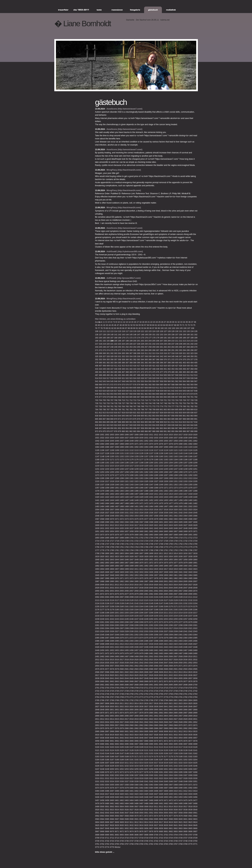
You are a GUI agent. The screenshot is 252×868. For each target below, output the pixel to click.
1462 (97, 503)
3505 (127, 807)
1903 (97, 569)
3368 (176, 785)
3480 (107, 803)
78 (102, 328)
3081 (107, 744)
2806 (97, 703)
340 (154, 356)
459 (196, 369)
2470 (97, 653)
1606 (185, 522)
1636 (127, 528)
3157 (171, 753)
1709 (176, 538)
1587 (195, 519)
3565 (112, 816)
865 (97, 419)
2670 (151, 681)
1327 (156, 481)
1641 (151, 528)
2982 (136, 728)
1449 (136, 500)
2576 (102, 669)
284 (146, 350)
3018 (107, 735)
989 (158, 431)
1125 (195, 450)
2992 (185, 728)
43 (107, 325)
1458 (180, 500)
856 (165, 416)
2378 (161, 638)
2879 (146, 713)
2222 (117, 616)
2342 (190, 631)
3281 (161, 772)
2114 (102, 600)
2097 (122, 597)
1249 (185, 469)
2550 (180, 663)
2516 (117, 660)
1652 (102, 531)
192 (104, 341)
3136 (171, 750)
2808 (107, 703)
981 (127, 431)
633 (139, 391)
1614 (122, 525)
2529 (180, 660)
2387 (102, 641)
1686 (166, 535)
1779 (107, 550)
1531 (127, 513)
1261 (141, 472)
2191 (171, 610)
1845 (122, 560)
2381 (176, 638)
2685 (122, 685)
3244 (185, 766)
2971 (185, 725)
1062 (195, 441)
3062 (117, 741)
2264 (117, 622)
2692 (156, 685)
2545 (156, 663)
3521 (102, 810)
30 (173, 322)
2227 (141, 616)
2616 (195, 672)
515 (100, 378)
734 (112, 403)
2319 (180, 628)
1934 (146, 572)
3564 (107, 816)
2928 (180, 719)
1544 (190, 513)
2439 (151, 647)
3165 (107, 757)
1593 (122, 522)
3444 (136, 797)
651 (104, 394)
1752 (180, 544)
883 (165, 419)
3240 (166, 766)
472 (142, 372)
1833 (166, 557)
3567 (122, 816)
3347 (176, 781)
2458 (141, 650)
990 (161, 431)
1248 (180, 469)
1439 (190, 497)
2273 (161, 622)
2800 (171, 700)
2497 (127, 657)
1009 (141, 435)
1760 (117, 547)
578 (135, 385)
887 (181, 419)
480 (173, 372)
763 (120, 406)
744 (150, 403)
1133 (132, 453)
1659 (136, 531)
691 (154, 397)
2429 (102, 647)
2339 (176, 631)
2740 (185, 691)
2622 (122, 675)
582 (150, 385)
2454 (122, 650)
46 (115, 325)
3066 (136, 741)
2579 (117, 669)
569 (100, 385)
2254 (171, 619)
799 (154, 410)
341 (158, 356)
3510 (151, 807)
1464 (107, 503)
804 (173, 410)
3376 (112, 788)
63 (161, 325)
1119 (166, 450)
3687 (195, 832)
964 (165, 428)
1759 (112, 547)
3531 (151, 810)
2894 (117, 716)
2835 (136, 707)
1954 (141, 575)
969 (184, 428)
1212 (107, 466)
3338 (132, 781)
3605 (102, 822)
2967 (166, 725)
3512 (161, 807)
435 (104, 369)
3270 (107, 772)
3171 (136, 757)
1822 (112, 557)
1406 (132, 494)
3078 (195, 741)
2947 (171, 722)
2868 (195, 710)
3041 (117, 738)
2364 (195, 635)
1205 (176, 463)
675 (196, 394)
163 (97, 338)
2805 (195, 700)
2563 (141, 666)
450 (161, 369)
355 (108, 360)
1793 (176, 550)
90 (134, 328)
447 (150, 369)
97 (153, 328)
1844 (117, 560)
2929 (185, 719)
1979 (161, 578)
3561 (195, 813)
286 (154, 350)
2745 (107, 694)
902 (135, 422)
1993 (127, 581)
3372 (195, 785)
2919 (136, 719)
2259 (195, 619)
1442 (102, 500)
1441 (97, 500)
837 (196, 413)
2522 (146, 660)
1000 (97, 435)
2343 (195, 631)
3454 (185, 797)
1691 (190, 535)
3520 (97, 810)
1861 (97, 563)
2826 (195, 703)
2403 (180, 641)
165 (104, 338)
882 (161, 419)
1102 (185, 447)
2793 (136, 700)
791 (123, 410)
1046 (117, 441)
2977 (112, 728)
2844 (180, 707)
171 (127, 338)
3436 (97, 797)
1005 (122, 435)
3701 (161, 835)
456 (184, 369)
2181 (122, 610)
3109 (141, 747)
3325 (171, 778)
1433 (161, 497)
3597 (166, 819)
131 (181, 331)
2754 (151, 694)
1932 (136, 572)
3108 (136, 747)
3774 (107, 847)
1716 (107, 541)
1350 (166, 485)
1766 (146, 547)
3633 (136, 825)
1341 (122, 485)
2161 (127, 607)
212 (181, 341)
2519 (132, 660)
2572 (185, 666)
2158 (112, 607)
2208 (151, 613)
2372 (132, 638)
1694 (102, 538)
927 (127, 425)
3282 (166, 772)
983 (135, 431)
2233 (171, 616)
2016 (136, 585)
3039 (107, 738)
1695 (107, 538)
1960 (171, 575)
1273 (97, 475)
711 (127, 400)
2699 (190, 685)
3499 (97, 807)
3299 (146, 775)
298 (97, 353)
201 (139, 341)
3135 (166, 750)
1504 (97, 510)
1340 (117, 485)
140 (112, 335)
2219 (102, 616)
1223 (161, 466)
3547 (127, 813)
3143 (102, 753)
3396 (107, 791)
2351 (132, 635)
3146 (117, 753)
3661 (171, 828)
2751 (136, 694)
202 (142, 341)
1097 (161, 447)
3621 (180, 822)
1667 (176, 531)
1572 (122, 519)
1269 (180, 472)
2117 (117, 600)
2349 (122, 635)
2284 (112, 625)
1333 (185, 481)
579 (139, 385)
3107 (132, 747)
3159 (180, 753)
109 (97, 331)
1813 (171, 553)
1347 (151, 485)
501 (150, 375)
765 (127, 406)
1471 (141, 503)
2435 (132, 647)
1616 (132, 525)
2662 (112, 681)
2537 (117, 663)
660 (139, 394)
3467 (146, 800)
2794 (141, 700)
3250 (112, 769)
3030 (166, 735)
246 (104, 347)
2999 (117, 731)
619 (188, 388)
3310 (97, 778)
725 (181, 400)
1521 (180, 510)
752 (181, 403)
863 (192, 416)
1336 (97, 485)
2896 (127, 716)
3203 (190, 760)
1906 (112, 569)
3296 (132, 775)
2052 (107, 591)
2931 (195, 719)
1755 (195, 544)
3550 (141, 813)
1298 (117, 478)
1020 (195, 435)
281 (135, 350)
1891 (141, 566)
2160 (122, 607)
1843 (112, 560)
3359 (132, 785)
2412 (122, 644)
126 (161, 331)
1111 (127, 450)
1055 (161, 441)
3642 (180, 825)
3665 (190, 828)
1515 (151, 510)
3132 (151, 750)
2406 (195, 641)
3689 (102, 835)
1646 (176, 528)
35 (187, 322)
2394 (136, 641)
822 (139, 413)
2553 (195, 663)
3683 (176, 832)
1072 (141, 444)
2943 (151, 722)
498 (139, 375)
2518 (127, 660)
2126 (161, 600)
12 (124, 322)
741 (139, 403)
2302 (97, 628)
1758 (107, 547)
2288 (132, 625)
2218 (97, 616)
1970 (117, 578)
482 (181, 372)
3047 (146, 738)
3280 (156, 772)
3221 (176, 763)
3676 (141, 832)
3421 (127, 794)
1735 (97, 544)
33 (181, 322)
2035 (127, 588)
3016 (97, 735)
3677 (146, 832)
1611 (107, 525)
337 (142, 356)
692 (158, 397)
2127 (166, 600)
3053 (176, 738)
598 (108, 388)
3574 (156, 816)
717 (150, 400)
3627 (107, 825)
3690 (107, 835)
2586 (151, 669)
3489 (151, 803)
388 (131, 363)
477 (161, 372)
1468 (127, 503)
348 (184, 356)
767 (135, 406)
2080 (141, 594)
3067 (141, 741)
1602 (166, 522)
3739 (141, 841)
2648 (146, 678)
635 (146, 391)
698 (181, 397)
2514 (107, 660)
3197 (161, 760)
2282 (102, 625)
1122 (180, 450)
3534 (166, 810)
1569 (107, 519)
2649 (151, 678)
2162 (132, 607)
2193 (180, 610)
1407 (136, 494)
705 (104, 400)
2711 (146, 688)
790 (120, 410)
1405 (127, 494)
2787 (107, 700)
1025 (117, 438)
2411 (117, 644)
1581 (166, 519)
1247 (176, 469)
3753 (107, 844)
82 (112, 328)
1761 (122, 547)
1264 (156, 472)
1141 (171, 453)
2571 (180, 666)
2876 (132, 713)
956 (135, 428)
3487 (141, 803)
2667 (136, 681)
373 (177, 360)
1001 (102, 435)
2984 (146, 728)
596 (100, 388)
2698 (185, 685)
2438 (146, 647)
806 (181, 410)
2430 (107, 647)
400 (177, 363)
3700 (156, 835)
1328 (161, 481)
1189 (97, 463)
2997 (107, 731)
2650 (156, 678)
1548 (107, 516)
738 (127, 403)
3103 (112, 747)
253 (131, 347)
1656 (122, 531)
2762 (190, 694)
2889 (195, 713)
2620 (112, 675)
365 (146, 360)
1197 (136, 463)
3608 (117, 822)
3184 (97, 760)
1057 (171, 441)
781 (188, 406)
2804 (190, 700)
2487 (180, 653)
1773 (180, 547)
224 (123, 344)
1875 (166, 563)
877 (142, 419)
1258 (127, 472)
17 (138, 322)
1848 (136, 560)
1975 (141, 578)
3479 (102, 803)
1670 (190, 531)
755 (192, 403)
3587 (117, 819)
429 (184, 366)
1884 (107, 566)
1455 (166, 500)
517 (108, 378)
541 (97, 381)
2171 (176, 607)
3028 (156, 735)
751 (177, 403)
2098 (127, 597)
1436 (176, 497)
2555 (102, 666)
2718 (180, 688)
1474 (156, 503)
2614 (185, 672)
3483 (122, 803)
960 (150, 428)
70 (180, 325)
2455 (127, 650)
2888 (190, 713)
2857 (141, 710)
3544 (112, 813)
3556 (171, 813)
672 (184, 394)
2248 (141, 619)
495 (127, 375)
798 (150, 410)
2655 (180, 678)
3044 (132, 738)
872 (123, 419)
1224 (166, 466)
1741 (127, 544)
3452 (176, 797)
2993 (190, 728)
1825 (127, 557)
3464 (132, 800)
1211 (102, 466)
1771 (171, 547)
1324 (141, 481)
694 (165, 397)
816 (116, 413)
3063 (122, 741)
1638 (136, 528)
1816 (185, 553)
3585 (107, 819)
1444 (112, 500)
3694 (127, 835)
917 (192, 422)
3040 (112, 738)
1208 (190, 463)
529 (154, 378)
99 (159, 328)
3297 (136, 775)
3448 (156, 797)
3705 (180, 835)
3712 (112, 838)
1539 (166, 513)
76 (96, 328)
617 (181, 388)
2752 (141, 694)
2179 (112, 610)
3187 (112, 760)
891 (196, 419)
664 (154, 394)
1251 (195, 469)
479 (169, 372)
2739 (180, 691)
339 (150, 356)
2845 (185, 707)
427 (177, 366)
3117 (180, 747)
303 (116, 353)
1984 (185, 578)
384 (116, 363)
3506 (132, 807)
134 (192, 331)
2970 (180, 725)
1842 (107, 560)
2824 (185, 703)
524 (135, 378)
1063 (97, 444)
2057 (132, 591)
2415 (136, 644)
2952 (195, 722)
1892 (146, 566)
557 (158, 381)
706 (108, 400)
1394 (176, 491)
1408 (141, 494)
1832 (161, 557)
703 (97, 400)
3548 (132, 813)
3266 (190, 769)
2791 (127, 700)
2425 (185, 644)
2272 (156, 622)
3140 (190, 750)
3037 (97, 738)
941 (181, 425)
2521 (141, 660)
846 (127, 416)
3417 (107, 794)
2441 (161, 647)
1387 (141, 491)
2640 (107, 678)
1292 (190, 475)
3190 (127, 760)
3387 (166, 788)
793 (131, 410)
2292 (151, 625)
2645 (132, 678)
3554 (161, 813)
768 (139, 406)
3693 (122, 835)
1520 (176, 510)
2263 (112, 622)
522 (127, 378)
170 (123, 338)
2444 (176, 647)
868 (108, 419)
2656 (185, 678)
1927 (112, 572)
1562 (176, 516)
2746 (112, 694)
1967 (102, 578)
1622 (161, 525)
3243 (180, 766)
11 (121, 322)
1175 (132, 460)
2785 (97, 700)
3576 (166, 816)
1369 (156, 488)
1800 (107, 553)
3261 (166, 769)
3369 (180, 785)
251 (123, 347)
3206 (102, 763)
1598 (146, 522)
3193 (141, 760)
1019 (190, 435)
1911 (136, 569)
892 (97, 422)
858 (173, 416)
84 (118, 328)
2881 (156, 713)
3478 (97, 803)
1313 (190, 478)
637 (154, 391)
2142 (136, 603)
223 (120, 344)
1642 (156, 528)
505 (165, 375)
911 (169, 422)
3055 (185, 738)
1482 (195, 503)
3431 (176, 794)
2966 (161, 725)
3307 (185, 775)
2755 (156, 694)
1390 (156, 491)
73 (189, 325)
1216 (127, 466)
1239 (136, 469)
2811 (122, 703)
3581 (190, 816)
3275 (132, 772)
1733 (190, 541)
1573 (127, 519)
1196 (132, 463)
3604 (97, 822)
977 (112, 431)
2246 (132, 619)
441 (127, 369)
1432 (156, 497)
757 (97, 406)
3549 (136, 813)
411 (116, 366)
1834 (171, 557)
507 (173, 375)
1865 (117, 563)
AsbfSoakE (112, 252)
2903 (161, 716)
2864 (176, 710)
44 (110, 325)
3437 (102, 797)
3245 (190, 766)
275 (112, 350)
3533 (161, 810)
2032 (112, 588)
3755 (117, 844)
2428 (97, 647)
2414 (132, 644)
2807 (102, 703)
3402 (136, 791)
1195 (127, 463)
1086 (107, 447)
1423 (112, 497)
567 (196, 381)
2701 (97, 688)
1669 (185, 531)
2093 (102, 597)
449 (158, 369)
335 (135, 356)
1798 (97, 553)
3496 (185, 803)
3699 (151, 835)
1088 (117, 447)
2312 (146, 628)
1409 (146, 494)
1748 (161, 544)
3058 (97, 741)
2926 (171, 719)
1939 (171, 572)
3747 (180, 841)
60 (153, 325)
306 (127, 353)
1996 (141, 581)
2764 (97, 697)
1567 (97, 519)
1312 (185, 478)
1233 (107, 469)
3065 (132, 741)
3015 (195, 731)
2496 (122, 657)
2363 (190, 635)
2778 (166, 697)
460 (97, 372)
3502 (112, 807)
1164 (180, 456)
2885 (176, 713)
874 (131, 419)
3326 (176, 778)
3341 (146, 781)
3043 (127, 738)
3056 (190, 738)
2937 (122, 722)
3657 (151, 828)
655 (120, 394)
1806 (136, 553)
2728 (127, 691)
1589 (102, 522)
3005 (146, 731)
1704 (151, 538)
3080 (102, 744)
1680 (136, 535)
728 (192, 400)
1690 (185, 535)
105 (181, 328)
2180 (117, 610)
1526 (102, 513)
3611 (132, 822)
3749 (190, 841)
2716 (171, 688)
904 (142, 422)
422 (158, 366)
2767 (112, 697)
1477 (171, 503)
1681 (141, 535)
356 (112, 360)
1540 (171, 513)
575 (123, 385)
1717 (112, 541)
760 (108, 406)
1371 (166, 488)
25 (159, 322)
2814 (136, 703)
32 (179, 322)
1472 (146, 503)
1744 (141, 544)
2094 (107, 597)
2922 (151, 719)
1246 (171, 469)
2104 (156, 597)
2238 (195, 616)
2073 (107, 594)
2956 (112, 725)
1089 (122, 447)
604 (131, 388)
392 (146, 363)
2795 (146, 700)
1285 (156, 475)
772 (154, 406)
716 (146, 400)
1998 (151, 581)
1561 (171, 516)
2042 (161, 588)
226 (131, 344)
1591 (112, 522)
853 (154, 416)
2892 (107, 716)
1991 (117, 581)
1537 (156, 513)
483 (184, 372)
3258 (151, 769)
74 (191, 325)
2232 (166, 616)
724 (177, 400)
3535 (171, 810)
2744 (102, 694)
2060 (146, 591)
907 (154, 422)
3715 (127, 838)
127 (165, 331)
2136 (107, 603)
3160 (185, 753)
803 (169, 410)
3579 (180, 816)
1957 (156, 575)
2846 (190, 707)
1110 (122, 450)
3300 (151, 775)
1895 (161, 566)
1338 (107, 485)
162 (196, 335)
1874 (161, 563)
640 (165, 391)
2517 (122, 660)
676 (97, 397)
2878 (141, 713)
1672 (97, 535)
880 (154, 419)
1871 (146, 563)
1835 (176, 557)
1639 (141, 528)
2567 (161, 666)
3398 (117, 791)
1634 (117, 528)
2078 (132, 594)
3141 (195, 750)
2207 (146, 613)
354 (104, 360)
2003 (176, 581)
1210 (97, 466)
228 (139, 344)
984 (139, 431)
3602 (190, 819)
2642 (117, 678)
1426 (127, 497)
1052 (146, 441)
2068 (185, 591)
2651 (161, 678)
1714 (97, 541)
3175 (156, 757)
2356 (156, 635)
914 (181, 422)
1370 (161, 488)
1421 (102, 497)
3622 (185, 822)
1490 (132, 506)
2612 (176, 672)
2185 (141, 610)
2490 (195, 653)
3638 (161, 825)
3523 (112, 810)
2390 (117, 641)
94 (145, 328)
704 (100, 400)
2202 (122, 613)
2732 (146, 691)
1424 (117, 497)
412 (120, 366)
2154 (195, 603)
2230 (156, 616)
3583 (97, 819)
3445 (141, 797)
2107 (171, 597)
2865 (180, 710)
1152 (122, 456)
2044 (171, 588)
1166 (190, 456)
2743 (97, 694)
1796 (190, 550)
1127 (102, 453)
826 (154, 413)
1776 (195, 547)
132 (184, 331)
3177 (166, 757)
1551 (122, 516)
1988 (102, 581)
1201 (156, 463)
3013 (185, 731)
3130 (141, 750)
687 (139, 397)
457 (188, 369)
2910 (195, 716)
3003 (136, 731)
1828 (141, 557)
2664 (122, 681)
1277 (117, 475)
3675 (136, 832)
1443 (107, 500)
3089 (146, 744)
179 (158, 338)
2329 (127, 631)
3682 (171, 832)
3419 (117, 794)
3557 (176, 813)
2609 (161, 672)
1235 (117, 469)
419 (146, 366)
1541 (176, 513)
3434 (190, 794)
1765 (141, 547)
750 (173, 403)
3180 (180, 757)
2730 (136, 691)
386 (123, 363)
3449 (161, 797)
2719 (185, 688)
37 (192, 322)
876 (139, 419)
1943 (190, 572)
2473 (112, 653)
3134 (161, 750)
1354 (185, 485)
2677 (185, 681)
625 (108, 391)
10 (119, 322)
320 (181, 353)
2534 (102, 663)
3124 (112, 750)
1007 (132, 435)
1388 (146, 491)
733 (108, 403)
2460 (151, 650)
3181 (185, 757)
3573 (151, 816)
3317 (132, 778)
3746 (176, 841)
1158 (151, 456)
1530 (122, 513)
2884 (171, 713)
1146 (195, 453)
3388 (171, 788)
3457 (97, 800)
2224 (127, 616)
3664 (185, 828)
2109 (180, 597)
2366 (102, 638)
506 (169, 375)
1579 (156, 519)
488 (100, 375)
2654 (176, 678)
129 (173, 331)
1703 (146, 538)
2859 (151, 710)
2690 (146, 685)
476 (158, 372)
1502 (190, 506)
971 (192, 428)
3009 (166, 731)
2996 (102, 731)
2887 (185, 713)
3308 (190, 775)
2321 (190, 628)
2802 (180, 700)
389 (135, 363)
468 (127, 372)
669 (173, 394)
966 (173, 428)
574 (120, 385)
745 (154, 403)
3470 (161, 800)
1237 (127, 469)
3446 (146, 797)
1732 (185, 541)
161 (192, 335)
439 (120, 369)
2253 (166, 619)
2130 (180, 600)
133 (188, 331)
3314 (117, 778)
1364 (132, 488)
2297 (176, 625)
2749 (127, 694)
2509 (185, 657)
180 (161, 338)
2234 (176, 616)
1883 (102, 566)
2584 (141, 669)
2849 (102, 710)
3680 (161, 832)
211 (177, 341)
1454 (161, 500)
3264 (180, 769)
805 (177, 410)
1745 (146, 544)
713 (135, 400)
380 (100, 363)
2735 (161, 691)
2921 (146, 719)
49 (123, 325)
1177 (141, 460)
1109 (117, 450)
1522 (185, 510)
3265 (185, 769)
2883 (166, 713)
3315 (122, 778)
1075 (156, 444)
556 (154, 381)
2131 (185, 600)
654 (116, 394)
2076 (122, 594)
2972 (190, 725)
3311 (102, 778)
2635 (185, 675)
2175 (195, 607)
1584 (180, 519)
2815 (141, 703)
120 (139, 331)
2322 (195, 628)
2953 (97, 725)
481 (177, 372)
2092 (97, 597)
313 (154, 353)
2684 (117, 685)
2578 (112, 669)
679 (108, 397)
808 (188, 410)
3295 (127, 775)
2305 (112, 628)
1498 (171, 506)
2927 (176, 719)
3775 (112, 847)
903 (139, 422)
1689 (180, 535)
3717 (136, 838)
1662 (151, 531)
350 (192, 356)
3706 (185, 835)
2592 (180, 669)
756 (196, 403)
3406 (156, 791)
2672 (161, 681)
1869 (136, 563)
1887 (122, 566)
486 (196, 372)
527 (146, 378)
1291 (185, 475)
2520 (136, 660)
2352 (136, 635)
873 (127, 419)
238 (177, 344)
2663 (117, 681)
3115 (171, 747)
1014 (166, 435)
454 (177, 369)
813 (104, 413)
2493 (107, 657)
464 (112, 372)
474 (150, 372)
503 (158, 375)
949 (108, 428)
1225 (171, 466)
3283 (171, 772)
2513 (102, 660)
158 (181, 335)
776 (169, 406)
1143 (180, 453)
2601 (122, 672)
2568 (166, 666)
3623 (190, 822)
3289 (97, 775)
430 (188, 366)
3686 (190, 832)
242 (192, 344)
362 (135, 360)
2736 (166, 691)
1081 (185, 444)
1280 (132, 475)
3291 (107, 775)
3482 (117, 803)
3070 (156, 741)
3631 (127, 825)
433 (97, 369)
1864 (112, 563)
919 (97, 425)
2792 (132, 700)
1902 (195, 566)
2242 (112, 619)
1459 (185, 500)
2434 (127, 647)
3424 (141, 794)
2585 (146, 669)
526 (142, 378)
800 (158, 410)
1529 (117, 513)
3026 (146, 735)
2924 (161, 719)
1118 (161, 450)
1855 (171, 560)
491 (112, 375)
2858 (146, 710)
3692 (117, 835)
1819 (97, 557)
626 (112, 391)
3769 (185, 844)
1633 (112, 528)
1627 (185, 525)
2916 (122, 719)
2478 (136, 653)
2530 (185, 660)
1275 (107, 475)
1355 (190, 485)
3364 (156, 785)
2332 (141, 631)
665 (158, 394)
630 (127, 391)
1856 (176, 560)
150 (150, 335)
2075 (117, 594)
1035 (166, 438)
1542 (180, 513)
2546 (161, 663)
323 (192, 353)
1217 (132, 466)
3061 (112, 741)
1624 (171, 525)
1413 (166, 494)
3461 (117, 800)
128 (169, 331)
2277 (180, 622)
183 (173, 338)
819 (127, 413)
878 (146, 419)
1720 (127, 541)
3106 (127, 747)
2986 (156, 728)
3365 (161, 785)
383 (112, 363)
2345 (102, 635)
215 (192, 341)
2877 (136, 713)
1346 (146, 485)
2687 (132, 685)
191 (100, 341)
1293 (195, 475)
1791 (166, 550)
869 (112, 419)
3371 (190, 785)
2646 (136, 678)
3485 (132, 803)
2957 (117, 725)
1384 (127, 491)
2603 (132, 672)
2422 (171, 644)
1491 (136, 506)
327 (104, 356)
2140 (127, 603)
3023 (132, 735)
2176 (97, 610)
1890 (136, 566)
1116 (151, 450)
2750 (132, 694)
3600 (180, 819)
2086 (171, 594)
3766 (171, 844)
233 (158, 344)
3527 (132, 810)
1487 (117, 506)
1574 (132, 519)
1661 (146, 531)
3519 (195, 807)
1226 (176, 466)
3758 (132, 844)
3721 (156, 838)
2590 (171, 669)
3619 (171, 822)
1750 (171, 544)
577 (131, 385)
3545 (117, 813)
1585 (185, 519)
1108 (112, 450)
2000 (161, 581)
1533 (136, 513)
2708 (132, 688)
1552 (127, 516)
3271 (112, 772)
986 (146, 431)
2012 (117, 585)
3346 (171, 781)
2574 (195, 666)
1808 (146, 553)
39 (96, 325)
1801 (112, 553)
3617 (161, 822)
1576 (141, 519)
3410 (176, 791)
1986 (195, 578)
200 (135, 341)
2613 (180, 672)
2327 (117, 631)
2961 (136, 725)
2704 (112, 688)
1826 (132, 557)
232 (154, 344)
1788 (151, 550)
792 (127, 410)
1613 (117, 525)
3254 (132, 769)
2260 (97, 622)
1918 (171, 569)
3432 (180, 794)
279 (127, 350)
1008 (136, 435)
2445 (180, 647)
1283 (146, 475)
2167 (156, 607)
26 (162, 322)
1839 (195, 557)
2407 (97, 644)
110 (100, 331)
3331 (97, 781)
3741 (151, 841)
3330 (195, 778)
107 (189, 328)
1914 (151, 569)
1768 (156, 547)
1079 (176, 444)
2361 (180, 635)
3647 (102, 828)
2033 (117, 588)
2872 (112, 713)
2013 (122, 585)
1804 (127, 553)
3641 (176, 825)
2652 (166, 678)
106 (185, 328)
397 (165, 363)
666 (161, 394)
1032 (151, 438)
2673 (166, 681)
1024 (112, 438)
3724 (171, 838)
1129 (112, 453)
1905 (107, 569)
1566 (195, 516)
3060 (107, 741)
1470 (136, 503)
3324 (166, 778)
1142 (176, 453)
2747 (117, 694)
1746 (151, 544)
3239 (161, 766)
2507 (176, 657)
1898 (176, 566)
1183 (171, 460)
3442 (127, 797)
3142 (97, 753)
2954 (102, 725)
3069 (151, 741)
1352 (176, 485)
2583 (136, 669)
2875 (127, 713)
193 (108, 341)
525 (139, 378)
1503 (195, 506)
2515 (112, 660)
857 (169, 416)
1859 (190, 560)
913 (177, 422)
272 (100, 350)
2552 (190, 663)
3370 (185, 785)
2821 (171, 703)
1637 (132, 528)
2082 (151, 594)
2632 (171, 675)
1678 (127, 535)
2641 (112, 678)
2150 (176, 603)
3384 (151, 788)
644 (181, 391)
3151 (141, 753)
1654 (112, 531)
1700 (132, 538)
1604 (176, 522)
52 (132, 325)
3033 (180, 735)
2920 (141, 719)
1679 (132, 535)
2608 (156, 672)
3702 (166, 835)
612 (161, 388)
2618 (102, 675)
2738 (176, 691)
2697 (180, 685)
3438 (107, 797)
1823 (117, 557)
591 (184, 385)
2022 (166, 585)
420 (150, 366)
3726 (180, 838)
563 (181, 381)
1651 (97, 531)
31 (176, 322)
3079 (97, 744)
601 (120, 388)
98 (156, 328)
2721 (195, 688)
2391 (122, 641)
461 (100, 372)
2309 (132, 628)
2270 (146, 622)
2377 (156, 638)
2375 (146, 638)
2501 (146, 657)
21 (149, 322)
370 (165, 360)
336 (139, 356)
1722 (136, 541)
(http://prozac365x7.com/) (129, 278)
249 (116, 347)
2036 (132, 588)
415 (131, 366)
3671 (117, 832)
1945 (97, 575)
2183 (132, 610)
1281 (136, 475)
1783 (127, 550)
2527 (171, 660)
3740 (146, 841)
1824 (122, 557)
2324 (102, 631)
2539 (127, 663)
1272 (195, 472)
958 (142, 428)
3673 (127, 832)
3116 (176, 747)
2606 (146, 672)
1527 (107, 513)
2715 (166, 688)
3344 (161, 781)
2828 (102, 707)
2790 (122, 700)
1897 (171, 566)
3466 (141, 800)
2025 (180, 585)
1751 (176, 544)
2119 (127, 600)
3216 (151, 763)
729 (196, 400)
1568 (102, 519)
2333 (146, 631)
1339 (112, 485)
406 (97, 366)
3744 (166, 841)
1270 (185, 472)
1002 (107, 435)
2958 (122, 725)
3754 (112, 844)
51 (129, 325)
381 (104, 363)
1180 (156, 460)
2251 (156, 619)
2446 (185, 647)
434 (100, 369)
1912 (141, 569)
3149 (132, 753)
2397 (151, 641)
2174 (190, 607)
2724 (107, 691)
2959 (127, 725)
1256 (117, 472)
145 (131, 335)
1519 (171, 510)
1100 (176, 447)
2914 (112, 719)
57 (145, 325)
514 (97, 378)
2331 (136, 631)
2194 (185, 610)
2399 (161, 641)
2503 (156, 657)
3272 (117, 772)
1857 (180, 560)
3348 (180, 781)
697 (177, 397)
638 (158, 391)
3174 (151, 757)
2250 (151, 619)
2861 (161, 710)
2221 (112, 616)
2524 (156, 660)
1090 (127, 447)
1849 (141, 560)
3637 (156, 825)
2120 (132, 600)
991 (165, 431)
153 (161, 335)
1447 (127, 500)
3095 (176, 744)
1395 (180, 491)
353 (100, 360)
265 (177, 347)
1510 (127, 510)
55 (140, 325)
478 (165, 372)
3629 (117, 825)
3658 (156, 828)
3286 (185, 772)
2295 (166, 625)
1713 (195, 538)
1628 (190, 525)
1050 (136, 441)
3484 (127, 803)
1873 (156, 563)
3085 (127, 744)
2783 (190, 697)
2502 (151, 657)
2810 (117, 703)
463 (108, 372)
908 (158, 422)
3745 (171, 841)
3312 (107, 778)
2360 (176, 635)
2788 (112, 700)
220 (108, 344)
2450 (102, 650)
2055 (122, 591)
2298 (180, 625)
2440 (156, 647)
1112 (132, 450)
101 (166, 328)
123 (150, 331)
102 (170, 328)
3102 (107, 747)
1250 (190, 469)
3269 (102, 772)
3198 (166, 760)
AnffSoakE (111, 278)
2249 (146, 619)
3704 (176, 835)
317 (169, 353)
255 (139, 347)
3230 (117, 766)
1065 (107, 444)
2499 (136, 657)
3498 (195, 803)
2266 (127, 622)
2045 (176, 588)
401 (181, 363)
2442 (166, 647)
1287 (166, 475)
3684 (180, 832)
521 (123, 378)
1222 (156, 466)
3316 (127, 778)
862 (188, 416)
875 (135, 419)
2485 (171, 653)
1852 (156, 560)
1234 (112, 469)
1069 (127, 444)
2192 (176, 610)
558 (161, 381)
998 (192, 431)
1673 (102, 535)
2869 (97, 713)
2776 (156, 697)
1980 (166, 578)
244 (97, 347)
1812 (166, 553)
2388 (107, 641)
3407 (161, 791)
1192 (112, 463)
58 (148, 325)
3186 (107, 760)
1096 (156, 447)
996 (184, 431)
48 (121, 325)
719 (158, 400)
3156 (166, 753)
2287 (127, 625)
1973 (132, 578)
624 (104, 391)
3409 (171, 791)
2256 (180, 619)
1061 (190, 441)
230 (146, 344)
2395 (141, 641)
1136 (146, 453)
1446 (122, 500)
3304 (171, 775)
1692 (195, 535)
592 (188, 385)
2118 (122, 600)
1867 (127, 563)
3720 (151, 838)
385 (120, 363)
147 (139, 335)
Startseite (130, 20)
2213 (176, 613)
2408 (102, 644)
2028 (195, 585)
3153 (151, 753)
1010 (146, 435)
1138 (156, 453)
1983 (180, 578)
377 (192, 360)
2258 (190, 619)
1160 (161, 456)
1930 (127, 572)
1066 (112, 444)
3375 (107, 788)
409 (108, 366)
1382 (117, 491)
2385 (195, 638)
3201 (180, 760)
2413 (127, 644)
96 (151, 328)
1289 (176, 475)
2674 (171, 681)
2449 (97, 650)
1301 (132, 478)
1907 (117, 569)
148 (142, 335)
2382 (180, 638)
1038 (180, 438)
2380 (171, 638)
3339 (136, 781)
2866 (185, 710)
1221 (151, 466)
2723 (102, 691)
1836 (180, 557)
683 (123, 397)
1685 (161, 535)
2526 (166, 660)
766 (131, 406)
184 (177, 338)
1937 (161, 572)
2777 (161, 697)
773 (158, 406)
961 (154, 428)
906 (150, 422)
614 (169, 388)
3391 (185, 788)
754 (188, 403)
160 (188, 335)
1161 (166, 456)
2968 (171, 725)
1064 (102, 444)
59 (151, 325)
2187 (151, 610)
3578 (176, 816)
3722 (161, 838)
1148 (102, 456)
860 (181, 416)
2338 (171, 631)
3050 (161, 738)
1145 (190, 453)
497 (135, 375)
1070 (132, 444)
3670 (112, 832)
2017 (141, 585)
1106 (102, 450)
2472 (107, 653)
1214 (117, 466)
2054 (117, 591)
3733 (112, 841)
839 (100, 416)
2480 (146, 653)
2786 (102, 700)
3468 (151, 800)
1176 (136, 460)
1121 (176, 450)
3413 (190, 791)
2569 (171, 666)
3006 (151, 731)
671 (181, 394)
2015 (132, 585)
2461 (156, 650)
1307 (161, 478)
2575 (97, 669)
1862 (102, 563)
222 (116, 344)
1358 (102, 488)
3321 (151, 778)
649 (97, 394)
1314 (195, 478)
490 (108, 375)
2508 (180, 657)
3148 (127, 753)
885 (173, 419)
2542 (141, 663)
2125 (156, 600)
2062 (156, 591)
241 (188, 344)
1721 (132, 541)
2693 (161, 685)
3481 (112, 803)
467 (123, 372)
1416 (180, 494)
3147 (122, 753)
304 (120, 353)
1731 (180, 541)
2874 (122, 713)
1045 (112, 441)
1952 (132, 575)
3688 (97, 835)
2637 (195, 675)
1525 (97, 513)
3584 (102, 819)
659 (135, 394)
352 (97, 360)
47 (118, 325)
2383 (185, 638)
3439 (112, 797)
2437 (141, 647)
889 (188, 419)
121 (142, 331)
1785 (136, 550)
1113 (136, 450)
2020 (156, 585)
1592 (117, 522)
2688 (136, 685)
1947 (107, 575)
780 (184, 406)
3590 (132, 819)
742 (142, 403)
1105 (97, 450)
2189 (161, 610)
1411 (156, 494)
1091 (132, 447)
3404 (146, 791)
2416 (141, 644)
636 (150, 391)
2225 (132, 616)
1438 (185, 497)
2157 (107, 607)
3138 (180, 750)
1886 (117, 566)
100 (162, 328)
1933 (141, 572)
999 (196, 431)
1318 (112, 481)
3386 (161, 788)
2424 (180, 644)
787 (108, 410)
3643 (185, 825)
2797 (156, 700)
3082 (112, 744)
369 (161, 360)
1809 (151, 553)
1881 (195, 563)
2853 (122, 710)
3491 (161, 803)
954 (127, 428)
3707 (190, 835)
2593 (185, 669)
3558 (180, 813)
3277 (141, 772)
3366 (166, 785)
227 (135, 344)
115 (120, 331)
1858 (185, 560)
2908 (185, 716)
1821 (107, 557)
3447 (151, 797)
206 (158, 341)
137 (100, 335)
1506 (107, 510)
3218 (161, 763)
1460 (190, 500)
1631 (102, 528)
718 (154, 400)
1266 (166, 472)
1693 (97, 538)
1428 (136, 497)
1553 (132, 516)
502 (154, 375)
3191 (132, 760)
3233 (132, 766)
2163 (136, 607)
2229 (151, 616)
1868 (132, 563)
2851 (112, 710)
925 (120, 425)
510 (184, 375)
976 (108, 431)
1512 (136, 510)
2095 (112, 597)
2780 (176, 697)
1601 (161, 522)
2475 (122, 653)
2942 (146, 722)
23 (154, 322)
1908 (122, 569)
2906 (176, 716)
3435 (195, 794)
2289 (136, 625)
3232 (127, 766)
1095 (151, 447)
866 (100, 419)
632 (135, 391)
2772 (136, 697)
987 (150, 431)
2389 (112, 641)
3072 (166, 741)
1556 (146, 516)
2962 (141, 725)
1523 (190, 510)
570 (104, 385)
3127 (127, 750)
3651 (122, 828)
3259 (156, 769)
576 (127, 385)
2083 (156, 594)
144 (127, 335)
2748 (122, 694)
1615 (127, 525)
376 (188, 360)
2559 (122, 666)
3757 (127, 844)
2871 (107, 713)
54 (137, 325)
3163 (97, 757)
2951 (190, 722)
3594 (151, 819)
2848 (97, 710)
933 (150, 425)
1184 (176, 460)
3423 (136, 794)
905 (146, 422)
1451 (146, 500)
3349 (185, 781)
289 (165, 350)
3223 (185, 763)
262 (165, 347)
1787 (146, 550)
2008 (97, 585)
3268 (97, 772)
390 (139, 363)
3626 (102, 825)
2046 (180, 588)
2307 (122, 628)
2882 (161, 713)
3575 (161, 816)
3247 (97, 769)
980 (123, 431)
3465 (136, 800)
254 (135, 347)
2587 (156, 669)
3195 (151, 760)
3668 (102, 832)
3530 (146, 810)
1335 (195, 481)
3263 (176, 769)
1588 (97, 522)
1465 (112, 503)
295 (188, 350)
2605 (141, 672)
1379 (102, 491)
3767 (176, 844)
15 (132, 322)
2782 (185, 697)
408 (104, 366)
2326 (112, 631)
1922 (190, 569)
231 (150, 344)
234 (161, 344)
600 (116, 388)
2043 (166, 588)
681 (116, 397)
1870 (141, 563)
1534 (141, 513)
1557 (151, 516)
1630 (97, 528)
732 (104, 403)
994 (177, 431)
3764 (161, 844)
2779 (171, 697)
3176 (161, 757)
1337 (102, 485)
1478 (176, 503)
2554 (97, 666)
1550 (117, 516)
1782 (122, 550)
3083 (117, 744)
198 (127, 341)
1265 (161, 472)
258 (150, 347)
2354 (146, 635)
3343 (156, 781)
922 (108, 425)
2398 (156, 641)
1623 (166, 525)
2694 (166, 685)
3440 (117, 797)
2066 (176, 591)
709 (120, 400)
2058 (136, 591)
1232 (102, 469)
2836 (141, 707)
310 (142, 353)
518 (112, 378)
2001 (166, 581)
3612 (136, 822)
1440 (195, 497)
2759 (176, 694)
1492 (141, 506)
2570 (176, 666)
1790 (161, 550)
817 (120, 413)
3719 (146, 838)
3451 (171, 797)
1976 (146, 578)
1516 (156, 510)
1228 (185, 466)
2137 (112, 603)
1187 (190, 460)
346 (177, 356)
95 (148, 328)
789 (116, 410)
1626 (180, 525)
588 (173, 385)
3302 (161, 775)
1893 (151, 566)
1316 (102, 481)
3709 (97, 838)
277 (120, 350)
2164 (141, 607)
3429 (166, 794)
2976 (107, 728)
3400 (127, 791)
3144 (107, 753)
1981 (171, 578)
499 (142, 375)
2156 (102, 607)
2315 (161, 628)
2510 (190, 657)
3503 (117, 807)
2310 (136, 628)
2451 (107, 650)
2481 (151, 653)
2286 (122, 625)
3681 (166, 832)
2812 (127, 703)
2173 (185, 607)
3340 (141, 781)
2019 (151, 585)
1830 (151, 557)
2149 (171, 603)
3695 (132, 835)
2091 (195, 594)
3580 (185, 816)
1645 (171, 528)
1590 (107, 522)
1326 (151, 481)
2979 (122, 728)
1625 (176, 525)
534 (173, 378)
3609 (122, 822)
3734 (117, 841)
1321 (127, 481)
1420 (97, 497)
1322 (132, 481)
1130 (117, 453)
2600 (117, 672)
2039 (146, 588)
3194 (146, 760)
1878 (180, 563)
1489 (127, 506)
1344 (136, 485)
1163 (176, 456)
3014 (190, 731)
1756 (97, 547)
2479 (141, 653)
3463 (127, 800)
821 (135, 413)
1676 (117, 535)
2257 (185, 619)
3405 (151, 791)
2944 (156, 722)
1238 (132, 469)
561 (173, 381)
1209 (195, 463)
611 (158, 388)
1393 (171, 491)
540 (196, 378)
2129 (176, 600)
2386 (97, 641)
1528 (112, 513)
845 (123, 416)
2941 (141, 722)
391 (142, 363)
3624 (195, 822)
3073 (171, 741)
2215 (185, 613)
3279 (151, 772)
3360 (136, 785)
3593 (146, 819)
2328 (122, 631)
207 (161, 341)
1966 (97, 578)
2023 (171, 585)
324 (196, 353)
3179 (176, 757)
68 (175, 325)
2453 (117, 650)
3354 (107, 785)
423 (161, 366)
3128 (132, 750)
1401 (107, 494)
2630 (161, 675)
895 (108, 422)
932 (146, 425)
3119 (190, 747)
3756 (122, 844)
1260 (136, 472)
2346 (107, 635)
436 (108, 369)
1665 (166, 531)
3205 (97, 763)
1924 (97, 572)
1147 (97, 456)
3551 (146, 813)
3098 (190, 744)
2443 (171, 647)
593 (192, 385)
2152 (185, 603)
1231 (97, 469)
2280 (195, 622)
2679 (195, 681)
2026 (185, 585)
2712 (151, 688)
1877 (176, 563)
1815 (180, 553)
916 (188, 422)
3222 (180, 763)
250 (120, 347)
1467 (122, 503)
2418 (151, 644)
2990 (176, 728)
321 (184, 353)
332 (123, 356)
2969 (176, 725)
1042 (97, 441)
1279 (127, 475)
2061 (151, 591)
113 (112, 331)
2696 (176, 685)
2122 (141, 600)
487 (97, 375)
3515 (176, 807)
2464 (171, 650)
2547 (166, 663)
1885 (112, 566)
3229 (112, 766)
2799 (166, 700)
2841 (166, 707)
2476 (127, 653)
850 (142, 416)
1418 (190, 494)
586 (165, 385)
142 (120, 335)
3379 (127, 788)
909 (161, 422)
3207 (107, 763)
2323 (97, 631)
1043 (102, 441)
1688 (176, 535)
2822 (176, 703)
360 (127, 360)
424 (165, 366)
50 (126, 325)
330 (116, 356)
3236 (146, 766)
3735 (122, 841)
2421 (166, 644)
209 (169, 341)
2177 (102, 610)
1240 (141, 469)
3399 (122, 791)
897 (116, 422)
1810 (156, 553)
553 (142, 381)
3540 (195, 810)
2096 (117, 597)
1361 (117, 488)
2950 (185, 722)
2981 (132, 728)
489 (104, 375)
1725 (151, 541)
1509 (122, 510)
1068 (122, 444)
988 (154, 431)
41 (102, 325)
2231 (161, 616)
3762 (151, 844)
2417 (146, 644)
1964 (190, 575)
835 (188, 413)
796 (142, 410)
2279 (190, 622)
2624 (132, 675)
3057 (195, 738)
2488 (185, 653)
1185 (180, 460)
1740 (122, 544)
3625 (97, 825)
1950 (122, 575)
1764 (136, 547)
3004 (141, 731)
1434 (166, 497)
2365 (97, 638)
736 (120, 403)
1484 (102, 506)
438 (116, 369)
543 (104, 381)
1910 (132, 569)
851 (146, 416)
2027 (190, 585)
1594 (127, 522)
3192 (136, 760)
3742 (156, 841)
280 (131, 350)
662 (146, 394)
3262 (171, 769)
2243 (117, 619)
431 (192, 366)
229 (142, 344)
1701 (136, 538)
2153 (190, 603)
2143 (141, 603)
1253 (102, 472)
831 (173, 413)
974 (100, 431)
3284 (176, 772)
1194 (122, 463)
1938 (166, 572)
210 (173, 341)
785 (100, 410)
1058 (176, 441)
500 (146, 375)
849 (139, 416)
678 (104, 397)
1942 (185, 572)
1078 (171, 444)
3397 (112, 791)
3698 (146, 835)
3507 (136, 807)
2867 (190, 710)
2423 (176, 644)
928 (131, 425)
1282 (141, 475)
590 (181, 385)
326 (100, 356)
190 (97, 341)
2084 (161, 594)
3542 (102, 813)
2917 (127, 719)
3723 (166, 838)
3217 (156, 763)
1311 (180, 478)
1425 (122, 497)
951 (116, 428)
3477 (195, 800)
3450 (166, 797)
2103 (151, 597)
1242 (151, 469)
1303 (141, 478)
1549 (112, 516)
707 (112, 400)
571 (108, 385)
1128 (107, 453)
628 (120, 391)
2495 (117, 657)
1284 (151, 475)
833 (181, 413)
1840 (97, 560)
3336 (122, 781)
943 (188, 425)
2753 (146, 694)
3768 (180, 844)
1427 (132, 497)
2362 (185, 635)
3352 (97, 785)
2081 (146, 594)
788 (112, 410)
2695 (171, 685)
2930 (190, 719)
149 (146, 335)
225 (127, 344)
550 (131, 381)
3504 (122, 807)
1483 (97, 506)
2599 (112, 672)
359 (123, 360)
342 (161, 356)
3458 (102, 800)
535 (177, 378)
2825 (190, 703)
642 (173, 391)
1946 (102, 575)
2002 (171, 581)
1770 (166, 547)
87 (126, 328)
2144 (146, 603)
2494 (112, 657)
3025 (141, 735)
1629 (195, 525)
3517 (185, 807)
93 (142, 328)
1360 (112, 488)
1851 (151, 560)
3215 (146, 763)
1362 (122, 488)
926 (123, 425)
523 (131, 378)
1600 (156, 522)
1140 (166, 453)
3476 (190, 800)
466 (120, 372)
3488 (146, 803)
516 (104, 378)
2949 (180, 722)
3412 (185, 791)
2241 (107, 619)
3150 (136, 753)
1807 (141, 553)
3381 (136, 788)
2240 (102, 619)
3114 (166, 747)
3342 (151, 781)
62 (159, 325)
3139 (185, 750)
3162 (195, 753)
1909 (127, 569)
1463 (102, 503)
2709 (136, 688)
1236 (122, 469)
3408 (166, 791)
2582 (132, 669)
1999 (156, 581)
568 (97, 385)
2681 (102, 685)
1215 (122, 466)
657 (127, 394)
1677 (122, 535)
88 (129, 328)
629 (123, 391)
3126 (122, 750)
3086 (132, 744)
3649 (112, 828)
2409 (107, 644)
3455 (190, 797)
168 (116, 338)
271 (97, 350)
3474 (180, 800)
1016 (176, 435)
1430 (146, 497)
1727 (161, 541)
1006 (127, 435)
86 (123, 328)
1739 (117, 544)
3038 (102, 738)
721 (165, 400)
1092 (136, 447)
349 (188, 356)
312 (150, 353)
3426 (151, 794)
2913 (107, 719)
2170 (171, 607)
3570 (136, 816)
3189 (122, 760)
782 (192, 406)
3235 (141, 766)
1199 (146, 463)
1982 (176, 578)
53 (134, 325)
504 (161, 375)
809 (192, 410)
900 (127, 422)
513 (196, 375)
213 (184, 341)
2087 (176, 594)
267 (184, 347)
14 (130, 322)
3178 (171, 757)
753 (184, 403)
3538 (185, 810)
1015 (171, 435)
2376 (151, 638)
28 (168, 322)
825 (150, 413)
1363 (127, 488)
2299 (185, 625)
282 (139, 350)
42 (104, 325)
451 (165, 369)
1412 (161, 494)
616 (177, 388)
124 (154, 331)
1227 (180, 466)
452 (169, 369)
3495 (180, 803)
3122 (102, 750)
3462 (122, 800)
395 (158, 363)
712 (131, 400)
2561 (132, 666)
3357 (122, 785)
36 (189, 322)
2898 (136, 716)
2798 (161, 700)
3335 (117, 781)
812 (100, 413)
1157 (146, 456)
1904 (102, 569)
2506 (171, 657)
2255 (176, 619)
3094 (171, 744)
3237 (151, 766)
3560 (190, 813)
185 (181, 338)
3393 (195, 788)
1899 (180, 566)
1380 (107, 491)
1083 (195, 444)
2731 (141, 691)
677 (100, 397)
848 (135, 416)
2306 (117, 628)
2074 (112, 594)
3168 (122, 757)
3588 (122, 819)
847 (131, 416)
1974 (136, 578)
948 (104, 428)
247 (108, 347)
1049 (132, 441)
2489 (190, 653)
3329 (190, 778)
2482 (156, 653)
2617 (97, 675)
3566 (117, 816)
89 (132, 328)
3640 (171, 825)
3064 (127, 741)
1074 (151, 444)
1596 (136, 522)
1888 (127, 566)
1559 (161, 516)
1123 (185, 450)
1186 (185, 460)
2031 (107, 588)
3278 (146, 772)
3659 (161, 828)
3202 (185, 760)
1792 (171, 550)
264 (173, 347)
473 (146, 372)
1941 (180, 572)
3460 (112, 800)
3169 (127, 757)
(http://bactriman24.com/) (129, 170)
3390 (180, 788)
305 (123, 353)
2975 (102, 728)
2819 (161, 703)
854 (158, 416)
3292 (112, 775)
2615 (190, 672)
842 (112, 416)
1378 (97, 491)
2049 (195, 588)
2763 (195, 694)
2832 (122, 707)
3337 (127, 781)
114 (116, 331)
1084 (97, 447)
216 (196, 341)
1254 (107, 472)
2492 (102, 657)
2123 (146, 600)
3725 (176, 838)
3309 (195, 775)
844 (120, 416)
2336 (161, 631)
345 (173, 356)
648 (196, 391)
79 (104, 328)
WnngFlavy (112, 170)
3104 (117, 747)
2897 (132, 716)
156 (173, 335)
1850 (146, 560)
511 (188, 375)
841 (108, 416)
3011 (176, 731)
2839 (156, 707)
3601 (185, 819)
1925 (102, 572)
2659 (97, 681)
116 (123, 331)
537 (184, 378)
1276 (112, 475)
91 (137, 328)
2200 (112, 613)
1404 (122, 494)
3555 (166, 813)
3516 (180, 807)
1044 (107, 441)
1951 (127, 575)
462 (104, 372)
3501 (107, 807)
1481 (190, 503)
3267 (195, 769)
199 (131, 341)
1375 (185, 488)
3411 (180, 791)
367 (154, 360)
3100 (97, 747)
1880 (190, 563)
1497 (166, 506)
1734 (195, 541)
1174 (127, 460)
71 (183, 325)
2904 (166, 716)
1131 (122, 453)
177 (150, 338)
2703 (107, 688)
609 (150, 388)
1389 (151, 491)
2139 (122, 603)
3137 (176, 750)
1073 (146, 444)
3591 (136, 819)
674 (192, 394)
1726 (156, 541)
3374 (102, 788)
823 (142, 413)
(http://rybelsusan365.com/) (130, 252)
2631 (166, 675)
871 (120, 419)
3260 (161, 769)
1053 (151, 441)
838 (97, 416)
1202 (161, 463)
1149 (107, 456)
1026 (122, 438)
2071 (97, 594)
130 (177, 331)
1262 (146, 472)
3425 (146, 794)
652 (108, 394)
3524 (117, 810)
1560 (166, 516)
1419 (195, 494)
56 (142, 325)
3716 (132, 838)
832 (177, 413)
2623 (127, 675)
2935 (112, 722)
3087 (136, 744)
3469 (156, 800)
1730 (176, 541)
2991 (180, 728)
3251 (117, 769)
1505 (102, 510)
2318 (176, 628)
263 (169, 347)
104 (177, 328)
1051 (141, 441)
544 (108, 381)
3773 (102, 847)
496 (131, 375)
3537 (180, 810)
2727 (122, 691)
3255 (136, 769)
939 (173, 425)
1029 (136, 438)
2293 (156, 625)
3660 (166, 828)
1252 (97, 472)
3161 (190, 753)
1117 (156, 450)
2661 (107, 681)
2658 (195, 678)
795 (139, 410)
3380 (132, 788)
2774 (146, 697)
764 (123, 406)
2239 (97, 619)
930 (139, 425)
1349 (161, 485)
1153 (127, 456)
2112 (195, 597)
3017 (102, 735)
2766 (107, 697)
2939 (132, 722)
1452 (151, 500)
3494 (176, 803)
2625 (136, 675)
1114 (141, 450)
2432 (117, 647)
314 (158, 353)
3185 (102, 760)
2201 (117, 613)
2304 (107, 628)
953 (123, 428)
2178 (107, 610)
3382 (141, 788)
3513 (166, 807)
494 (123, 375)
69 (178, 325)
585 (161, 385)
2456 (132, 650)
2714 (161, 688)
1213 (112, 466)
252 (127, 347)
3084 (122, 744)
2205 (136, 613)
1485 (107, 506)
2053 (112, 591)
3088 (141, 744)
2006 (190, 581)
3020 (117, 735)
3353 (102, 785)
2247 (136, 619)
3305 (176, 775)
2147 (161, 603)
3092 (161, 744)
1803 (122, 553)
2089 (185, 594)
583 (154, 385)
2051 (102, 591)
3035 (190, 735)
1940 (176, 572)
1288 (171, 475)
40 (99, 325)
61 (156, 325)
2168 (161, 607)
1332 (180, 481)
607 (142, 388)
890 (192, 419)
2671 (156, 681)
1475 (161, 503)
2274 (166, 622)
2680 (97, 685)
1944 (195, 572)
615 (173, 388)
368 (158, 360)
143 (123, 335)
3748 (185, 841)
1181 (161, 460)
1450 (141, 500)
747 (161, 403)
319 (177, 353)
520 (120, 378)
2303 (102, 628)
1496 (161, 506)
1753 (185, 544)
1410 (151, 494)
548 (123, 381)
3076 (185, 741)
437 (112, 369)
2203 (127, 613)
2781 (180, 697)
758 (100, 406)
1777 (97, 550)
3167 (117, 757)
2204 (132, 613)
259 (154, 347)
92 (140, 328)
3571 (141, 816)
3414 (195, 791)
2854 (127, 710)
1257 (122, 472)
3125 (117, 750)
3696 (136, 835)
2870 (102, 713)
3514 (171, 807)
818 (123, 413)
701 (192, 397)
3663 (180, 828)
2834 (132, 707)
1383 (122, 491)
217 (97, 344)
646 (188, 391)
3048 (151, 738)
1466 (117, 503)
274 (108, 350)
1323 (136, 481)
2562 (136, 666)
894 (104, 422)
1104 (195, 447)
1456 (171, 500)
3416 (102, 794)
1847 (132, 560)
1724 (146, 541)
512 (192, 375)
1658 (132, 531)
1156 (141, 456)
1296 (107, 478)
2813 (132, 703)
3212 (132, 763)
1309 (171, 478)
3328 (185, 778)
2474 (117, 653)
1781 (117, 550)
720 (161, 400)
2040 (151, 588)
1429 (141, 497)
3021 (122, 735)
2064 (166, 591)
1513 (141, 510)
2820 (166, 703)
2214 (180, 613)
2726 (117, 691)
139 (108, 335)
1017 (180, 435)
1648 (185, 528)
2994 (195, 728)
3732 (107, 841)
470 (135, 372)
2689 (141, 685)
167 (112, 338)
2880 (151, 713)
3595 (156, 819)
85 (121, 328)
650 (100, 394)
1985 (190, 578)
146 (135, 335)
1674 (107, 535)
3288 (195, 772)
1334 (190, 481)
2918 (132, 719)
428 (181, 366)
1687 (171, 535)
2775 (151, 697)
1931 (132, 572)
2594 (190, 669)
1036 (171, 438)
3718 (141, 838)
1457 (176, 500)
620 (192, 388)
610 (154, 388)
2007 (195, 581)
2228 (146, 616)
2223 (122, 616)
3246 (195, 766)
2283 (107, 625)
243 (196, 344)
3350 (190, 781)
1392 (166, 491)
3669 (107, 832)
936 (161, 425)
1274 (102, 475)
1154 (132, 456)
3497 (190, 803)
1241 (146, 469)
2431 (112, 647)
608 (146, 388)
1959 (166, 575)
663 (150, 394)
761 (112, 406)
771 (150, 406)
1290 (180, 475)
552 (139, 381)
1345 (141, 485)
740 (135, 403)
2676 (180, 681)
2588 (161, 669)
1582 (171, 519)
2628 (151, 675)
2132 (190, 600)
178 (154, 338)
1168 (97, 460)
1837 (185, 557)
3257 (146, 769)
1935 (151, 572)
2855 (132, 710)
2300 (190, 625)
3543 (107, 813)
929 (135, 425)
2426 (190, 644)
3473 (176, 800)
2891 (102, 716)
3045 (136, 738)
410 (112, 366)
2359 (171, 635)
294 (184, 350)
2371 (127, 638)
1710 (180, 538)
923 (112, 425)
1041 (195, 438)
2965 (156, 725)
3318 (136, 778)
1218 (136, 466)
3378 (122, 788)
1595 (132, 522)
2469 (195, 650)
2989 (171, 728)
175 (142, 338)
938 (169, 425)
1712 (190, 538)
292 (177, 350)
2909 (190, 716)
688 (142, 397)
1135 (141, 453)
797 (146, 410)
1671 (195, 531)
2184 (136, 610)
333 (127, 356)
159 (184, 335)
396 (161, 363)
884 (169, 419)
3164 (102, 757)
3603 (195, 819)
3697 (141, 835)
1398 (195, 491)
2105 (161, 597)
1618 (141, 525)
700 (188, 397)
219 (104, 344)
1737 (107, 544)
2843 (176, 707)
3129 (136, 750)
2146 (156, 603)
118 (131, 331)
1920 (180, 569)
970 (188, 428)
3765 (166, 844)
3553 (156, 813)
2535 (107, 663)
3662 (176, 828)
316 (165, 353)
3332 (102, 781)
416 (135, 366)
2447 (190, 647)
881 (158, 419)
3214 (141, 763)
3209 (117, 763)
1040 (190, 438)
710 (123, 400)
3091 (156, 744)
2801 (176, 700)
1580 (161, 519)
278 (123, 350)
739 (131, 403)
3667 (97, 832)
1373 (176, 488)
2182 (127, 610)
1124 (190, 450)
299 (100, 353)
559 (165, 381)
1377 (195, 488)
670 (177, 394)
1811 (161, 553)
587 (169, 385)
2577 (107, 669)
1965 (195, 575)
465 (116, 372)
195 (116, 341)
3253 (127, 769)
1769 (161, 547)
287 (158, 350)
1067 (117, 444)
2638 (97, 678)
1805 (132, 553)
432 (196, 366)
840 (104, 416)
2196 (195, 610)
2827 (97, 707)
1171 (112, 460)
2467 (185, 650)
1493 (146, 506)
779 (181, 406)
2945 (161, 722)
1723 (141, 541)
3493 (171, 803)
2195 (190, 610)
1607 (190, 522)
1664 (161, 531)
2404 (185, 641)
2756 (161, 694)
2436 (136, 647)
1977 (151, 578)
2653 (171, 678)
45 (112, 325)
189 (196, 338)
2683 (112, 685)
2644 (127, 678)
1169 (102, 460)
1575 (136, 519)
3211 (127, 763)
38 (195, 322)
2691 (151, 685)
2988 (166, 728)
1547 (102, 516)
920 (100, 425)
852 (150, 416)
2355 (151, 635)
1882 (97, 566)
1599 (151, 522)
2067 (180, 591)
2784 (195, 697)
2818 (156, 703)
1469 (132, 503)
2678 (190, 681)
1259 (132, 472)
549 (127, 381)
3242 (176, 766)
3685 (185, 832)
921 (104, 425)
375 (184, 360)
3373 (97, 788)
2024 (176, 585)
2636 (190, 675)
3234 (136, 766)
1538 (161, 513)
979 (120, 431)
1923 (195, 569)
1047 (122, 441)
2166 (151, 607)
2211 (166, 613)
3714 (122, 838)
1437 (180, 497)
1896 (166, 566)
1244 (161, 469)
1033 (156, 438)
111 (104, 331)
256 (142, 347)
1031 (146, 438)
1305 (151, 478)
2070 (195, 591)
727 (188, 400)
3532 (156, 810)
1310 (176, 478)
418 (142, 366)
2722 (97, 691)
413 (123, 366)
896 (112, 422)
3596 (161, 819)
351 (196, 356)
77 (99, 328)
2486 (176, 653)
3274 (127, 772)
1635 (122, 528)
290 (169, 350)
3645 (195, 825)
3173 (146, 757)
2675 (176, 681)
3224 (190, 763)
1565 (190, 516)
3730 (97, 841)
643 (177, 391)
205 (154, 341)
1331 (176, 481)
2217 (195, 613)
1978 (156, 578)
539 (192, 378)
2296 (171, 625)
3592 (141, 819)
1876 (171, 563)
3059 (102, 741)
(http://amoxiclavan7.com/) (130, 109)
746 (158, 403)
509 (181, 375)
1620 (151, 525)
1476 (166, 503)
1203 (166, 463)
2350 (127, 635)
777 (173, 406)
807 (184, 410)
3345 (166, 781)
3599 (176, 819)
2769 (122, 697)
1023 (107, 438)
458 (192, 369)
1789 (156, 550)
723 (173, 400)
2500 (141, 657)
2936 (117, 722)
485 (192, 372)
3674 (132, 832)
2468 (190, 650)
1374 (180, 488)
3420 (122, 794)
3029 (161, 735)
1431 (151, 497)
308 (135, 353)
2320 (185, 628)
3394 (97, 791)
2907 (180, 716)
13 (127, 322)
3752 (102, 844)
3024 (136, 735)
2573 (190, 666)
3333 (107, 781)
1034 (161, 438)
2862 (166, 710)
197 (123, 341)
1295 (102, 478)
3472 (171, 800)
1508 (117, 510)
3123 (107, 750)
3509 (146, 807)
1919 (176, 569)
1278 (122, 475)
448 (154, 369)
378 (196, 360)
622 (97, 391)
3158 (176, 753)
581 (146, 385)
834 (184, 413)
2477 (132, 653)
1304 (146, 478)
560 (169, 381)
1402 (112, 494)
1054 (156, 441)
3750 (195, 841)
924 (116, 425)
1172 (117, 460)
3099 (195, 744)
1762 (127, 547)
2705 (117, 688)
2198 (102, 613)
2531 (190, 660)
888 (184, 419)
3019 (112, 735)
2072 (102, 594)
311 (146, 353)
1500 (180, 506)
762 (116, 406)
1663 (156, 531)
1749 (166, 544)
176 (146, 338)
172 (131, 338)
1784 (132, 550)
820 (131, 413)
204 (150, 341)
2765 (102, 697)
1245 (166, 469)
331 (120, 356)
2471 (102, 653)
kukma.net (165, 20)
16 (135, 322)
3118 (185, 747)
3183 (195, 757)
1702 (141, 538)
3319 (141, 778)
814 (108, 413)
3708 (195, 835)
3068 (146, 741)
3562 (97, 816)
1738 (112, 544)
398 (169, 363)
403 (188, 363)
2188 (156, 610)
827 (158, 413)
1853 (161, 560)
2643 (122, 678)
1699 (127, 538)
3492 (166, 803)
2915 (117, 719)
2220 (107, 616)
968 (181, 428)
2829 (107, 707)
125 (158, 331)
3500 (102, 807)
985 (142, 431)
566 (192, 381)
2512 (97, 660)
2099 (132, 597)
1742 (132, 544)
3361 (141, 785)
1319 (117, 481)
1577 (146, 519)
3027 (151, 735)
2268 (136, 622)
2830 (112, 707)
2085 (166, 594)
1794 (180, 550)
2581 (127, 669)
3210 (122, 763)
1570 (112, 519)
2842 (171, 707)
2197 (97, 613)
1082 (190, 444)
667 (165, 394)
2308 (127, 628)
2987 (161, 728)
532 (165, 378)
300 (104, 353)
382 (108, 363)
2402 (176, 641)
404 (192, 363)
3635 (146, 825)
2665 (127, 681)
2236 (185, 616)
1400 (102, 494)
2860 (156, 710)
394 (154, 363)
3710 (102, 838)
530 (158, 378)
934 (154, 425)
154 (165, 335)
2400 (166, 641)
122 (146, 331)
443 (135, 369)
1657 (127, 531)
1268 (176, 472)
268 (188, 347)
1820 (102, 557)
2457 (136, 650)
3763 (156, 844)
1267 (171, 472)
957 (139, 428)
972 (196, 428)
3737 (132, 841)
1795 (185, 550)
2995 (97, 731)
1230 (195, 466)
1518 (166, 510)
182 (169, 338)
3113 (161, 747)
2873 (117, 713)
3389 (176, 788)
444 (139, 369)
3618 (166, 822)
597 (104, 388)
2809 (112, 703)
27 (165, 322)
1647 (180, 528)
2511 (195, 657)
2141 (132, 603)
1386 (136, 491)
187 (188, 338)
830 (169, 413)
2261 (102, 622)
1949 (117, 575)
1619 (146, 525)
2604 (136, 672)
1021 (97, 438)
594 (196, 385)
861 (184, 416)
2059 (141, 591)
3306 (180, 775)
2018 (146, 585)
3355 (112, 785)
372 (173, 360)
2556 (107, 666)
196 (120, 341)
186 (184, 338)
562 (177, 381)
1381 (112, 491)
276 (116, 350)
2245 (127, 619)
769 (142, 406)
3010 (171, 731)
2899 (141, 716)
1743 (136, 544)
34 (184, 322)
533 (169, 378)
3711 (107, 838)
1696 (112, 538)
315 (161, 353)
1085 (102, 447)
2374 (141, 638)
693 (161, 397)
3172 (141, 757)
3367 (171, 785)
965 (169, 428)
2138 (117, 603)
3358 (127, 785)
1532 (132, 513)
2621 (117, 675)
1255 (112, 472)
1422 (107, 497)
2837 (146, 707)
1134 (136, 453)
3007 (156, 731)
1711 (185, 538)
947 (100, 428)
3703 (171, 835)
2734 (156, 691)
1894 (156, 566)
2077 (127, 594)
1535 (146, 513)
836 (192, 413)
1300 (127, 478)
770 (146, 406)
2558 (117, 666)
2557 (112, 666)
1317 (107, 481)
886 (177, 419)
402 (184, 363)
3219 (166, 763)
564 (184, 381)
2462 (161, 650)
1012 (156, 435)
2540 (132, 663)
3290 (102, 775)
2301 (195, 625)
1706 (161, 538)
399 (173, 363)
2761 (185, 694)
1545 (195, 513)
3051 (166, 738)
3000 (122, 731)
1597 (141, 522)
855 (161, 416)
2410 (112, 644)
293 (181, 350)
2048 (190, 588)
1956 (151, 575)
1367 (146, 488)
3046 (141, 738)
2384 (190, 638)
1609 (97, 525)
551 (135, 381)
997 (188, 431)
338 (146, 356)
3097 (185, 744)
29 (170, 322)
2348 (117, 635)
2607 (151, 672)
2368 (112, 638)
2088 (180, 594)
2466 (180, 650)
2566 (156, 666)
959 (146, 428)
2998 (112, 731)
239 (181, 344)
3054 (180, 738)
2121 (136, 600)
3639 (166, 825)
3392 (190, 788)
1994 (132, 581)
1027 (127, 438)
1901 (190, 566)
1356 (195, 485)
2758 (171, 694)
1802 (117, 553)
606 (139, 388)
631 (131, 391)
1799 (102, 553)
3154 (156, 753)
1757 (102, 547)
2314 (156, 628)
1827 (136, 557)
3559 (185, 813)
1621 (156, 525)
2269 (141, 622)
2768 (117, 697)
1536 (151, 513)
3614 (146, 822)
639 (161, 391)
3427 (156, 794)
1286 (161, 475)
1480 (185, 503)
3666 (195, 828)
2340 (180, 631)
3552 (151, 813)
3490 (156, 803)
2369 (117, 638)
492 (116, 375)
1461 (195, 500)
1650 (195, 528)
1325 (146, 481)
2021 (161, 585)
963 (161, 428)
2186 (146, 610)
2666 (132, 681)
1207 (185, 463)
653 (112, 394)
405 (196, 363)
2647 (141, 678)
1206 (180, 463)
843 (116, 416)
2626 (141, 675)
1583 (176, 519)
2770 (127, 697)
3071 (161, 741)
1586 (190, 519)
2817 (151, 703)
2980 (127, 728)
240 (184, 344)
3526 (127, 810)
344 (169, 356)
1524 (195, 510)
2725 (112, 691)
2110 (185, 597)
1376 (190, 488)
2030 (102, 588)
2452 (112, 650)
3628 (112, 825)
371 (169, 360)
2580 (122, 669)
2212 (171, 613)
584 (158, 385)
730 (97, 403)
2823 (180, 703)
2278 (185, 622)
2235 (180, 616)
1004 (117, 435)
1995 (136, 581)
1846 (127, 560)
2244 (122, 619)
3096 (180, 744)
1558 (156, 516)
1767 (151, 547)
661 (142, 394)
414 (127, 366)
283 (142, 350)
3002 (132, 731)
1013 (161, 435)
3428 (161, 794)
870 (116, 419)
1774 (185, 547)
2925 (166, 719)
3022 (127, 735)
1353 (180, 485)
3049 (156, 738)
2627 (146, 675)
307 (131, 353)
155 (169, 335)
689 (146, 397)
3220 (171, 763)
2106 (166, 597)
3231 (122, 766)
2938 (127, 722)
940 (177, 425)
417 (139, 366)
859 (177, 416)
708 (116, 400)
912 (173, 422)
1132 (127, 453)
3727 (185, 838)
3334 (112, 781)
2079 (136, 594)
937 (165, 425)
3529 (141, 810)
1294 (97, 478)
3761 (146, 844)
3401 (132, 791)
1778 (102, 550)
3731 (102, 841)
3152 (146, 753)
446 (146, 369)
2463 (166, 650)
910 (165, 422)
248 (112, 347)
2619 (107, 675)
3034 (185, 735)
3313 (112, 778)
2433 (122, 647)
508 (177, 375)
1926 (107, 572)
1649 (190, 528)
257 (146, 347)
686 (135, 397)
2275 (171, 622)
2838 (151, 707)
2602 (127, 672)
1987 (97, 581)
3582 (195, 816)
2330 (132, 631)
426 (173, 366)
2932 (97, 722)
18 (140, 322)
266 (181, 347)
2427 (195, 644)
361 (131, 360)
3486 (136, 803)
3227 (102, 766)
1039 (185, 438)
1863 (107, 563)
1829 (146, 557)
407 (100, 366)
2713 (156, 688)
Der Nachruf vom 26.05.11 (147, 20)
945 (196, 425)
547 (120, 381)
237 (173, 344)
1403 (117, 494)
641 (169, 391)
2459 (146, 650)
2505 (166, 657)
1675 (112, 535)
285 (150, 350)
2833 (127, 707)
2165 (146, 607)
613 (165, 388)
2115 (107, 600)
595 (97, 388)
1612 (112, 525)
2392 (127, 641)
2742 (195, 691)
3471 (166, 800)
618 (184, 388)
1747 (156, 544)
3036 (195, 735)
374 (181, 360)
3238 (156, 766)
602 (123, 388)
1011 (151, 435)
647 (192, 391)
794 (135, 410)
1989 (107, 581)
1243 (156, 469)
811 (97, 413)
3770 (190, 844)
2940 (136, 722)
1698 (122, 538)
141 (116, 335)
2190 (166, 610)
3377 (117, 788)
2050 (97, 591)
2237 (190, 616)
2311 (141, 628)
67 (172, 325)
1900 (185, 566)
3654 (136, 828)
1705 (156, 538)
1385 (132, 491)
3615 (151, 822)
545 (112, 381)
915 (184, 422)
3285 (180, 772)
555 (150, 381)
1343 (132, 485)
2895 (122, 716)
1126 (97, 453)
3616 (156, 822)
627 (116, 391)
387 (127, 363)
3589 (127, 819)
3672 (122, 832)
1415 (176, 494)
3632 (132, 825)
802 (165, 410)
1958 (161, 575)
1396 (185, 491)
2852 (117, 710)
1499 (176, 506)
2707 (127, 688)
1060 (185, 441)
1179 (151, 460)
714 (139, 400)
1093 (141, 447)
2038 (141, 588)
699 (184, 397)
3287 (190, 772)
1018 (185, 435)
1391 (161, 491)
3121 (97, 750)
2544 (151, 663)
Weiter (118, 847)
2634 (180, 675)
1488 (122, 506)
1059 (180, 441)
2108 (176, 597)
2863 (171, 710)
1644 (166, 528)
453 (173, 369)
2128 (171, 600)
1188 (195, 460)
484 (188, 372)
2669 (146, 681)
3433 (185, 794)
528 (150, 378)
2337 (166, 631)
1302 (136, 478)
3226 (97, 766)
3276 (136, 772)
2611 (171, 672)
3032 (176, 735)
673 (188, 394)
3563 (102, 816)
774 (161, 406)
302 (112, 353)
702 (196, 397)
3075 (180, 741)
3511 (156, 807)
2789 (117, 700)
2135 (102, 603)
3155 (161, 753)
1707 (166, 538)
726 (184, 400)
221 (112, 344)
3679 (156, 832)
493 (120, 375)
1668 (180, 531)
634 (142, 391)
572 (112, 385)
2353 (141, 635)
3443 (132, 797)
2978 (117, 728)
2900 (146, 716)
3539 (190, 810)
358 (120, 360)
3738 (136, 841)
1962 (180, 575)
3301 (156, 775)
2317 (171, 628)
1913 (146, 569)
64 (164, 325)
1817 (190, 553)
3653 (132, 828)
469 (131, 372)
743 (146, 403)
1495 (156, 506)
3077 (190, 741)
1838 (190, 557)
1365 (136, 488)
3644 (190, 825)
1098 (166, 447)
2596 (97, 672)
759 (104, 406)
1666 (171, 531)
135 (196, 331)
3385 (156, 788)
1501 (185, 506)
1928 (117, 572)
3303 (166, 775)
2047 (185, 588)
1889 (132, 566)
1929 (122, 572)
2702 (102, 688)
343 (165, 356)
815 (112, 413)
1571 (117, 519)
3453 (180, 797)
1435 (171, 497)
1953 (136, 575)
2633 (176, 675)
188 (192, 338)
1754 (190, 544)
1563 (180, 516)
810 (196, 410)
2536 (112, 663)
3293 (117, 775)
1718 (117, 541)
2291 (146, 625)
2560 (127, 666)
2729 (132, 691)
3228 (107, 766)
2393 (132, 641)
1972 (127, 578)
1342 (127, 485)
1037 (176, 438)
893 (100, 422)
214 (188, 341)
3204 (195, 760)
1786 (141, 550)
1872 (151, 563)
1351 (171, 485)
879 (150, 419)
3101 (102, 747)
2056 (127, 591)
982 (131, 431)
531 (161, 378)
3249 (107, 769)
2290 (141, 625)
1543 (185, 513)
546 (116, 381)
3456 (195, 797)
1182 (166, 460)
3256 (141, 769)
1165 (185, 456)
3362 (146, 785)
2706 (122, 688)
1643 (161, 528)
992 (169, 431)
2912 (102, 719)
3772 (97, 847)
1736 (102, 544)
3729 (195, 838)
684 (127, 397)
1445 (117, 500)
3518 (190, 807)
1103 (190, 447)
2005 (185, 581)
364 (142, 360)
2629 (156, 675)
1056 (166, 441)
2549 (176, 663)
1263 (151, 472)
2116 (112, 600)
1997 (146, 581)
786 (104, 410)
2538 (122, 663)
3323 (161, 778)
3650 (117, 828)
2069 (190, 591)
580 (142, 385)
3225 (195, 763)
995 (181, 431)
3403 (141, 791)
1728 (166, 541)
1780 (112, 550)
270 (196, 347)
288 (161, 350)
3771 (195, 844)
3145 (112, 753)
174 (139, 338)
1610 (102, 525)
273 (104, 350)
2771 (132, 697)
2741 (190, 691)
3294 (122, 775)
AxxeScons (112, 109)
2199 (107, 613)
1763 (132, 547)
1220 (146, 466)
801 (161, 410)
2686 (127, 685)
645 (184, 391)
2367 (107, 638)
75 (194, 325)
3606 (107, 822)
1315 (97, 481)
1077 (166, 444)
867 (104, 419)
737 (123, 403)
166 (108, 338)
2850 (107, 710)
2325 (107, 631)
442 (131, 369)
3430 (171, 794)
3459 (107, 800)
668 (169, 394)
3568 (127, 816)
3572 (146, 816)
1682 (146, 535)
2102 (146, 597)
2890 (97, 716)
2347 (112, 635)
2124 (151, 600)
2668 (141, 681)
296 (192, 350)
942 (184, 425)
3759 (136, 844)
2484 (166, 653)
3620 (176, 822)
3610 (127, 822)
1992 (122, 581)
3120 (195, 747)
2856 (136, 710)
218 (100, 344)
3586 (112, 819)
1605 (180, 522)
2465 (176, 650)
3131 (146, 750)
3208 (112, 763)
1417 (185, 494)
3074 (176, 741)
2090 (190, 594)
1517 (161, 510)
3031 (171, 735)
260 (158, 347)
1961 (176, 575)
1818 (195, 553)
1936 (156, 572)
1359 (107, 488)
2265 (122, 622)
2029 (97, 588)
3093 (166, 744)
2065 (171, 591)
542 (100, 381)
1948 (112, 575)
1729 (171, 541)
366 (150, 360)
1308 (166, 478)
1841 (102, 560)
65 (167, 325)
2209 (156, 613)
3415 (97, 794)
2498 (132, 657)
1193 (117, 463)
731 (100, 403)
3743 (161, 841)
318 (173, 353)
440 (123, 369)
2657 (190, 678)
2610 (166, 672)
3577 (171, 816)
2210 (161, 613)
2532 (195, 660)
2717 (176, 688)
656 (123, 394)
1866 (122, 563)
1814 (176, 553)
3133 (156, 750)
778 (177, 406)
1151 (117, 456)
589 (177, 385)
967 (177, 428)
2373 (136, 638)
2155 (97, 607)
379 (97, 363)
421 (154, 366)
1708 (171, 538)
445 (142, 369)
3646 (97, 828)
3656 (146, 828)
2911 (97, 719)
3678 (151, 832)
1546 (97, 516)
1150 (112, 456)
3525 (122, 810)
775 (165, 406)
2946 (166, 722)
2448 (195, 647)
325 (97, 356)
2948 (176, 722)
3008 (161, 731)
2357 (161, 635)
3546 (122, 813)
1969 (112, 578)
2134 (97, 603)
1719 (122, 541)
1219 (141, 466)
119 (135, 331)
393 (150, 363)
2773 (141, 697)
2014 (127, 585)
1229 (190, 466)
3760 (141, 844)
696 (173, 397)
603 (127, 388)
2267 (132, 622)
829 (165, 413)
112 (108, 331)
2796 (151, 700)
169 (120, 338)
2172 (180, 607)
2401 (171, 641)
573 (116, 385)
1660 (141, 531)
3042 (122, 738)
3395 (102, 791)
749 (169, 403)
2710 (141, 688)
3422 (132, 794)
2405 (190, 641)
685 (131, 397)
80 (107, 328)
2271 (151, 622)
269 (192, 347)
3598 (171, 819)
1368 (151, 488)
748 (165, 403)
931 (142, 425)
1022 (102, 438)
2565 (151, 666)
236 (169, 344)
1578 (151, 519)
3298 (141, 775)
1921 (185, 569)
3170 (132, 757)
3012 (180, 731)
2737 (171, 691)
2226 (136, 616)
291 (173, 350)
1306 (156, 478)
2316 (166, 628)
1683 (151, 535)
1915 (156, 569)
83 (115, 328)
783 (196, 406)
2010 (107, 585)
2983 (141, 728)
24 (157, 322)
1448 (132, 500)
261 (161, 347)
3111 (151, 747)
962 (158, 428)
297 (196, 350)
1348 (156, 485)
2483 (161, 653)
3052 (171, 738)
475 (154, 372)
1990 (112, 581)
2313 (151, 628)
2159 (117, 607)
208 (165, 341)
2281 (97, 625)
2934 (107, 722)
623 (100, 391)
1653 (107, 531)
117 (127, 331)
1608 (195, 522)
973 (97, 431)
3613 (141, 822)
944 (192, 425)
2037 (136, 588)
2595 (195, 669)
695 (169, 397)
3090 (151, 744)
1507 (112, 510)
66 (170, 325)
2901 (151, 716)
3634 (141, 825)
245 (100, 347)
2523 (151, 660)
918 (196, 422)
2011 (112, 585)
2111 (190, 597)
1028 (132, 438)
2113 (97, 600)
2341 (185, 631)
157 (177, 335)
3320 (146, 778)
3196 (156, 760)
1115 (146, 450)
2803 (185, 700)
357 (116, 360)
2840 (161, 707)
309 (139, 353)
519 (116, 378)
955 (131, 428)
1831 (156, 557)
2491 (97, 657)
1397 (190, 491)
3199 (171, 760)
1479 (180, 503)
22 (151, 322)
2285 (117, 625)
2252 (161, 619)
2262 (107, 622)
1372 (171, 488)
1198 (141, 463)
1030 (141, 438)
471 (139, 372)
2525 (161, 660)
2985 (151, 728)
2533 (97, 663)
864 (196, 416)
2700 (195, 685)
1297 (112, 478)
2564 (146, 666)
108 (192, 328)
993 (173, 431)
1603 (171, 522)
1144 (185, 453)
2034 (122, 588)
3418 (112, 794)
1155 (136, 456)
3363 (151, 785)
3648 (107, 828)
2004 (180, 581)
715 (142, 400)
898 (120, 422)
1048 (127, 441)
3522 (107, 810)
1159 (156, 456)
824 (146, 413)
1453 (156, 500)
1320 (122, 481)
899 (123, 422)
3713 (117, 838)
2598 (107, 672)
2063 (161, 591)
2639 (102, 678)
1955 (146, 575)
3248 (102, 769)
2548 (171, 663)
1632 (107, 528)
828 (161, 413)
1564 (185, 516)
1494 (151, 506)
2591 (176, 669)
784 (97, 410)
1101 (180, 447)
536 (181, 378)
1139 (161, 453)
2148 (166, 603)
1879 (185, 563)
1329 (166, 481)
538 (188, 378)
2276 (176, 622)
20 (146, 322)
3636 (151, 825)
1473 (151, 503)
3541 (97, 813)
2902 (156, 716)
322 (188, 353)
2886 (180, 713)
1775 (190, 547)
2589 (166, 669)
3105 (122, 747)
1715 (102, 541)
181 (165, 338)
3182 (190, 757)
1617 (136, 525)
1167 (195, 456)
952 (120, 428)
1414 (171, 494)
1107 (107, 450)
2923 (156, 719)
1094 (146, 447)
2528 (176, 660)
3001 (127, 731)
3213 (136, 763)
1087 (112, 447)
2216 (190, 613)
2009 (102, 585)
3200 (176, 760)
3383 (146, 788)
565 (188, 381)
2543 (146, 663)
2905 (171, 716)
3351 (195, 781)
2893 (112, 716)
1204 (171, 463)
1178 (146, 460)
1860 (195, 560)
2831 (117, 707)
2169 (166, 607)
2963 (146, 725)
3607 (112, 822)
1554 (136, 516)
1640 (146, 528)
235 (165, 344)
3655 (141, 828)
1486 (112, 506)
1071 (136, 444)
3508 (141, 807)
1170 (107, 460)
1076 (161, 444)
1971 (122, 578)
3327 (180, 778)
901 (131, 422)
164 (100, 338)
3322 (156, 778)
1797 (195, 550)
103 (174, 328)
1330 (171, 481)
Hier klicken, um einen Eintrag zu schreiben (115, 319)
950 (112, 428)
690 (150, 397)
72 (186, 325)
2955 (107, 725)
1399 (97, 494)
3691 (112, 835)
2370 (122, 638)
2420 (161, 644)
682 (120, 397)
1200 (151, 463)
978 (116, 431)
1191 (107, 463)
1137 (151, 453)
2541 (136, 663)
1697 (117, 538)
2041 (156, 588)
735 (116, 403)
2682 (107, 685)
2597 (102, 672)
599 (112, 388)
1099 (171, 447)
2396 (146, 641)
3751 (97, 844)
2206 (141, 613)
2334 (151, 631)
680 (112, 397)
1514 (146, 510)
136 (97, 335)
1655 (117, 531)
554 (146, 381)
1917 (166, 569)
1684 (156, 535)
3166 (112, 757)
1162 (171, 456)
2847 (195, 707)
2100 (136, 597)
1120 (171, 450)
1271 (190, 472)
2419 (156, 644)
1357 (97, 488)
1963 (185, 575)
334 (131, 356)
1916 (161, 569)
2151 (180, 603)
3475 (185, 800)
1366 (141, 488)
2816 (146, 703)
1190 (102, 463)
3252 (122, 769)
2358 (166, 635)
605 (135, 388)
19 (143, 322)
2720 (190, 688)
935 (158, 425)
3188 (117, 760)
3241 (171, 766)
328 (108, 356)
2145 (151, 603)
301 (108, 353)
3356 (117, 785)
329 (112, 356)
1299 (122, 478)
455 (181, 369)
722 (169, 400)
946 (97, 428)
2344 (97, 635)
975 (104, 431)
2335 (156, 631)
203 (146, 341)
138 (104, 335)
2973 (195, 725)
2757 (166, 694)
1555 (141, 516)
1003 (112, 435)
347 (181, 356)
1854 (166, 560)
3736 (127, 841)
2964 (151, 725)
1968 (107, 578)
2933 (102, 722)
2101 (141, 597)
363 (139, 360)
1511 (132, 510)
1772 (176, 547)
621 (196, 388)
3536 (176, 810)
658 (131, 394)
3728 (190, 838)
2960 (132, 725)
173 (135, 338)
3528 (136, 810)
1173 (122, 460)
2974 (97, 728)
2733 (151, 691)
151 (154, 335)
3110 (146, 747)
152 (158, 335)
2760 (180, 694)
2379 (166, 638)
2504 (161, 657)
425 (169, 366)
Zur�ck (99, 322)
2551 (185, 663)
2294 (161, 625)
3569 (132, 816)
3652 (127, 828)
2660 (102, 681)
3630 (122, 825)
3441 (122, 797)
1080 (180, 444)
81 (110, 328)
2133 (195, 600)
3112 (156, 747)
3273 (122, 772)
